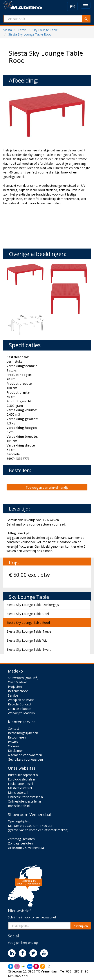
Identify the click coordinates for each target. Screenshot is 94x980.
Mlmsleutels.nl (18, 792)
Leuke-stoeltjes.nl (20, 784)
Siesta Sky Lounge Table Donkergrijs (33, 605)
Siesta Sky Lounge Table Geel (28, 614)
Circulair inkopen (20, 709)
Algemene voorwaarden (25, 755)
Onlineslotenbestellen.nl (25, 801)
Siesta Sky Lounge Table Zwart (29, 649)
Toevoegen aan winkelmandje (47, 487)
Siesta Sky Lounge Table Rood (28, 623)
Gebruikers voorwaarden (25, 759)
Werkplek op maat (21, 700)
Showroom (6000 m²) (23, 678)
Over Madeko (18, 682)
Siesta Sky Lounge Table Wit (27, 640)
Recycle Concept (20, 704)
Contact (14, 728)
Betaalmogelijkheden (23, 733)
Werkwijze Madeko (21, 713)
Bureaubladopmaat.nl (23, 775)
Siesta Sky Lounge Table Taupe (29, 631)
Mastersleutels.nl (20, 788)
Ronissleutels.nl (19, 806)
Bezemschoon (18, 691)
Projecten (15, 687)
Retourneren (17, 737)
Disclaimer (15, 751)
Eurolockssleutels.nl (22, 779)
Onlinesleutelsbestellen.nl (26, 797)
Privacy (13, 742)
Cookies (14, 746)
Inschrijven (80, 926)
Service (13, 695)
